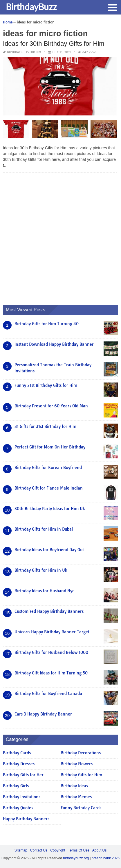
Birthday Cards (17, 753)
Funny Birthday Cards (81, 808)
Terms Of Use (79, 850)
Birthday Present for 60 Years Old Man (51, 406)
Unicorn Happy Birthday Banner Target (52, 632)
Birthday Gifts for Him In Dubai (44, 529)
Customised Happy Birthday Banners (49, 611)
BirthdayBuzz (31, 7)
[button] (112, 7)
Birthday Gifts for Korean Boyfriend (48, 468)
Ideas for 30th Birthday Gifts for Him (54, 44)
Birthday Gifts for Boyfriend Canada (48, 694)
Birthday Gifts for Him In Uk (41, 570)
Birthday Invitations (22, 797)
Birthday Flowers (77, 764)
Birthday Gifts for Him (24, 52)
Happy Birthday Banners (26, 819)
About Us (99, 850)
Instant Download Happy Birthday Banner (54, 344)
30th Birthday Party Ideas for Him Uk (50, 509)
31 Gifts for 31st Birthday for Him (45, 426)
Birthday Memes (76, 797)
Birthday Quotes (18, 808)
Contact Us (39, 850)
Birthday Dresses (19, 764)
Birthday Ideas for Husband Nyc (44, 591)
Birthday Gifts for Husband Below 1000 (51, 652)
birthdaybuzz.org (76, 858)
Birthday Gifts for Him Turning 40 (47, 324)
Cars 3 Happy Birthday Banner (43, 714)
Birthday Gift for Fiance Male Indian (49, 488)
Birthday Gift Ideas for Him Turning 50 (51, 673)
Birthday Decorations (81, 753)
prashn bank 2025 (106, 858)
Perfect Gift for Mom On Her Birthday (50, 447)
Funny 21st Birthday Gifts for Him (46, 385)
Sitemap (21, 850)
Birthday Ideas (74, 786)
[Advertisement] (60, 237)
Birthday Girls (16, 786)
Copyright (58, 850)
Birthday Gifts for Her (23, 775)
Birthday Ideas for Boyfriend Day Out (49, 550)
